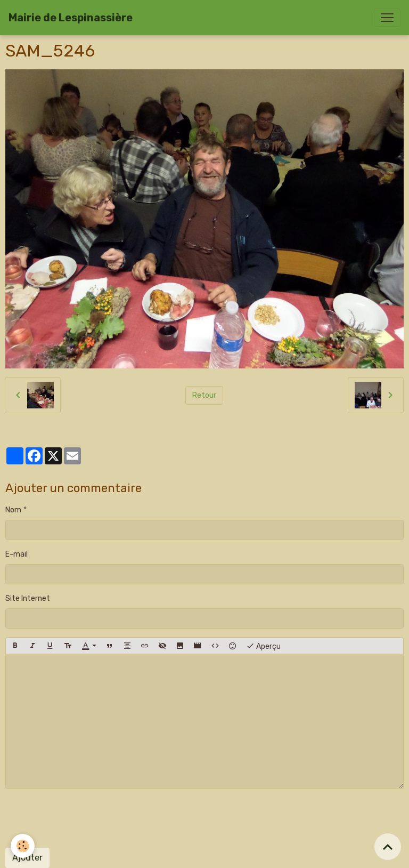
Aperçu (263, 646)
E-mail (17, 554)
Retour (204, 395)
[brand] (71, 18)
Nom (13, 510)
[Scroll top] (388, 847)
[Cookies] (23, 846)
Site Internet (28, 598)
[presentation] (86, 818)
